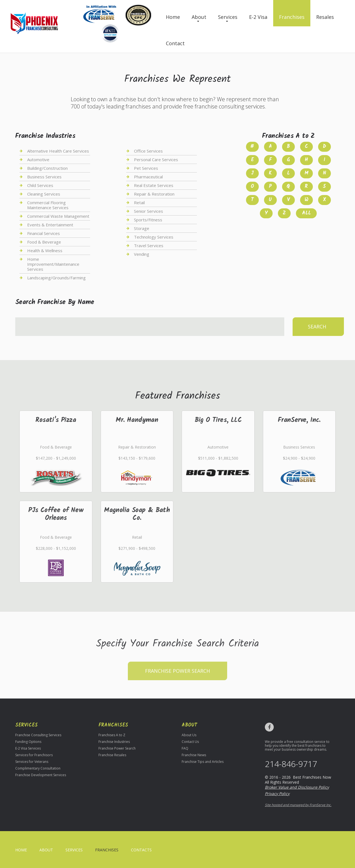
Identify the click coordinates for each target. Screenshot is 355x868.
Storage (142, 228)
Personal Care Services (156, 160)
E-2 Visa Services (28, 748)
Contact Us (190, 742)
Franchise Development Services (41, 775)
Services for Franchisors (34, 755)
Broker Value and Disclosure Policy (297, 787)
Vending (142, 254)
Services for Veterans (32, 762)
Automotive (38, 160)
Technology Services (154, 237)
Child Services (40, 185)
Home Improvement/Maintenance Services (53, 264)
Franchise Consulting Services (38, 735)
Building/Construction (47, 168)
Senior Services (149, 211)
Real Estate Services (154, 185)
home (21, 850)
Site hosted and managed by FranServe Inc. (298, 805)
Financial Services (44, 233)
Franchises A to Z (112, 735)
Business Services (44, 177)
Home (173, 17)
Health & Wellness (45, 250)
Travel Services (149, 246)
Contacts (141, 850)
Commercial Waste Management (58, 216)
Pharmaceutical (148, 177)
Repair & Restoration (154, 194)
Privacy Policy (277, 794)
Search (317, 327)
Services (228, 17)
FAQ (185, 748)
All (306, 213)
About (199, 17)
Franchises (292, 17)
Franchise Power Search (177, 687)
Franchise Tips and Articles (203, 762)
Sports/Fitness (148, 220)
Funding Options (28, 742)
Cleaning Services (44, 194)
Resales (325, 17)
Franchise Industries (114, 742)
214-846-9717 (291, 764)
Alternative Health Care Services (58, 151)
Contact (175, 43)
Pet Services (146, 168)
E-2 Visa (258, 17)
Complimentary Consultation (38, 768)
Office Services (148, 151)
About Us (189, 735)
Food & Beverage (44, 242)
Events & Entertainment (50, 225)
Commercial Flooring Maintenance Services (48, 205)
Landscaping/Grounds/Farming (56, 278)
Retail (139, 203)
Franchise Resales (112, 755)
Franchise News (194, 755)
